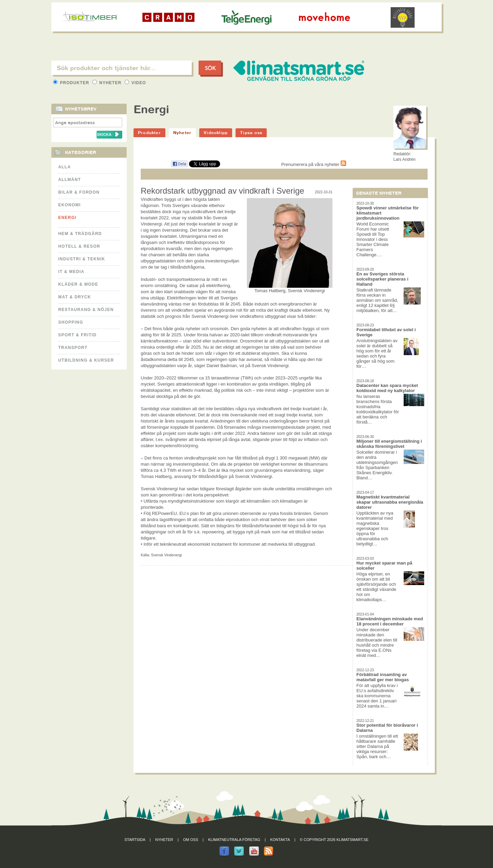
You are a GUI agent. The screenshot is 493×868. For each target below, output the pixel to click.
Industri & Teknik (82, 259)
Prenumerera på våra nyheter (314, 164)
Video (135, 83)
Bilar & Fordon (79, 192)
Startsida (135, 840)
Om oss (191, 840)
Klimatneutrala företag (234, 840)
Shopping (71, 322)
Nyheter (108, 83)
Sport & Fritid (77, 335)
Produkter (72, 83)
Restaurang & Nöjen (86, 310)
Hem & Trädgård (80, 234)
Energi (67, 218)
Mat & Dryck (75, 297)
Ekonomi (69, 205)
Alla (65, 167)
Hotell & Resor (79, 246)
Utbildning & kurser (86, 360)
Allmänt (69, 180)
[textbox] (122, 68)
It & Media (71, 272)
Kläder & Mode (78, 284)
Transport (73, 348)
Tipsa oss (251, 133)
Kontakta (280, 840)
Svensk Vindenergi (166, 555)
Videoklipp (216, 133)
